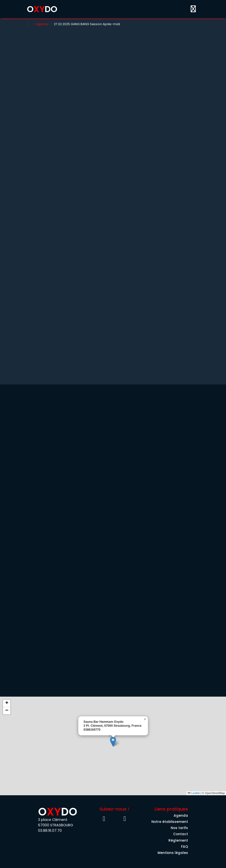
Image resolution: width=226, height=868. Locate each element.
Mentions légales (173, 853)
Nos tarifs (179, 828)
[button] (113, 742)
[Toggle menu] (193, 9)
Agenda (42, 24)
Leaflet (194, 793)
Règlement (178, 841)
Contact (181, 834)
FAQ (185, 847)
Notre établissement (170, 822)
